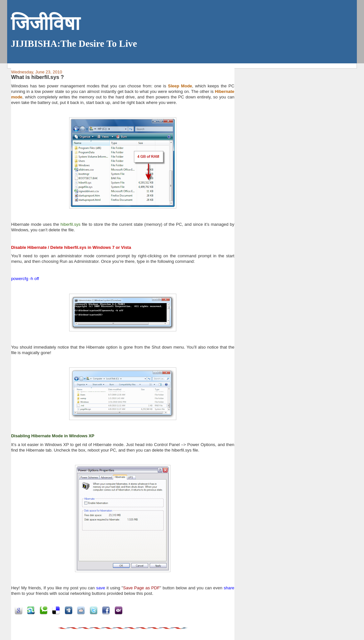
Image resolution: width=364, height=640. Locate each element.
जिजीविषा (45, 24)
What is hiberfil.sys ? (38, 77)
